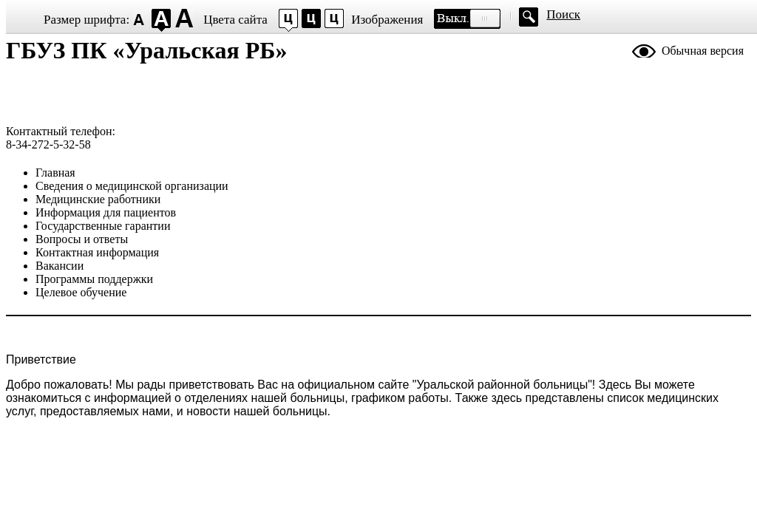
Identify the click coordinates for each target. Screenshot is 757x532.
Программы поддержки (94, 279)
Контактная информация (97, 252)
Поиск (563, 14)
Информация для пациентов (106, 212)
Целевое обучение (81, 292)
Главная (55, 173)
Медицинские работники (98, 199)
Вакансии (60, 266)
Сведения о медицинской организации (132, 186)
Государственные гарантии (103, 226)
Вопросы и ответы (82, 239)
